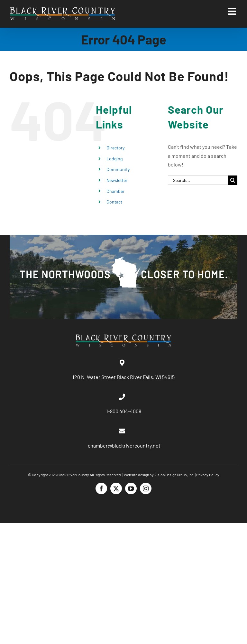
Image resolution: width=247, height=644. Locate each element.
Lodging (114, 159)
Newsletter (117, 180)
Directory (115, 148)
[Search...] (198, 180)
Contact (114, 202)
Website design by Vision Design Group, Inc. (159, 475)
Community (118, 169)
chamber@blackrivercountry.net (124, 445)
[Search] (233, 180)
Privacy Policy (208, 475)
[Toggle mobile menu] (233, 11)
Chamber (115, 191)
